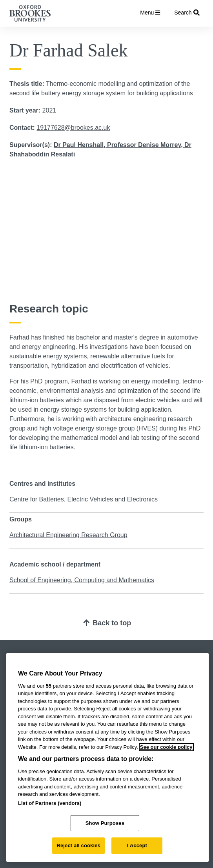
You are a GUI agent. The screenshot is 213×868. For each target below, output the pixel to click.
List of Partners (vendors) (50, 803)
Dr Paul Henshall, (80, 145)
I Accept (137, 845)
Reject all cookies (78, 845)
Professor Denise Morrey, (146, 145)
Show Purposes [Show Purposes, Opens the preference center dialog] (105, 823)
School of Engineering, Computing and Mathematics (82, 580)
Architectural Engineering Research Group (68, 535)
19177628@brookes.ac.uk (73, 128)
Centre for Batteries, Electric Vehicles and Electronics (84, 499)
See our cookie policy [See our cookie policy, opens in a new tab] (166, 747)
